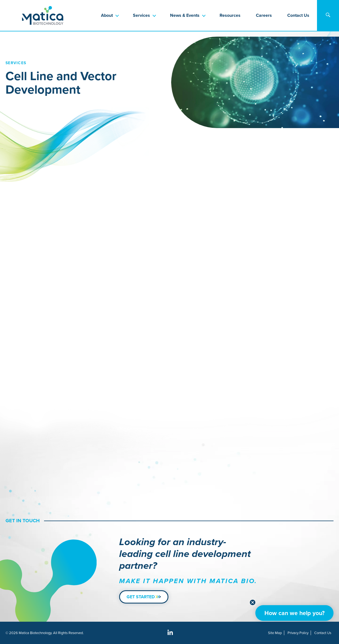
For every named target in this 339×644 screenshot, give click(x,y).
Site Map (275, 633)
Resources (230, 15)
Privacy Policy (298, 633)
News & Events (185, 15)
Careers (264, 15)
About (107, 15)
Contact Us (298, 15)
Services (141, 15)
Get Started (144, 597)
